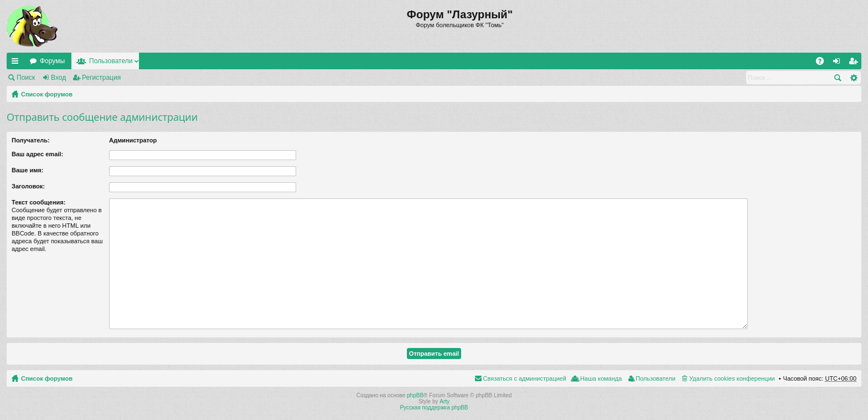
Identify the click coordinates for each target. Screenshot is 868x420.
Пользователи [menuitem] (655, 378)
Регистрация (101, 78)
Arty (445, 401)
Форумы (52, 61)
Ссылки (17, 63)
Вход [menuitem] (839, 63)
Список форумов (47, 94)
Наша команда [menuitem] (601, 378)
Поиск (26, 78)
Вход (58, 78)
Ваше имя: (27, 170)
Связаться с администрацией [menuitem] (525, 378)
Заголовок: (28, 186)
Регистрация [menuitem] (855, 63)
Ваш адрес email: (37, 154)
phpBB (415, 395)
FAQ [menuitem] (823, 63)
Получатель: (31, 140)
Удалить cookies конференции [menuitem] (732, 378)
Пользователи (111, 61)
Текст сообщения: (38, 202)
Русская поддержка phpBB (434, 408)
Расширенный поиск (853, 78)
